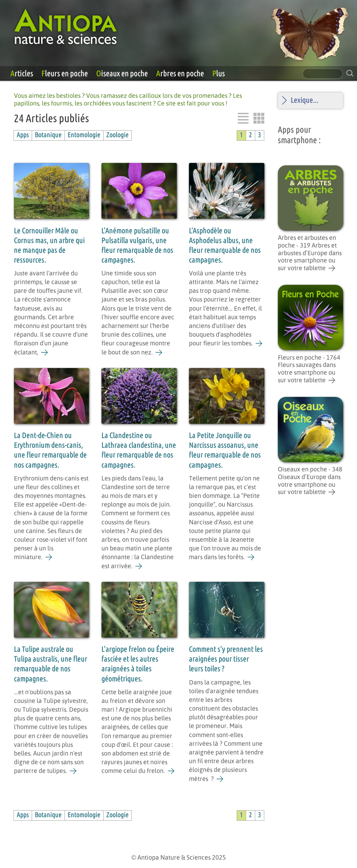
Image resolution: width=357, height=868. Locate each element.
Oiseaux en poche (122, 74)
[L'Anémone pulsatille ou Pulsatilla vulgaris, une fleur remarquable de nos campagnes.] (159, 353)
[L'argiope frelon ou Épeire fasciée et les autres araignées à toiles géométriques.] (171, 771)
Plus (219, 74)
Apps (23, 135)
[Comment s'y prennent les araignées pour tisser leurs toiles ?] (220, 779)
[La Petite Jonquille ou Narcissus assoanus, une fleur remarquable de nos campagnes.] (251, 557)
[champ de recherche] (323, 74)
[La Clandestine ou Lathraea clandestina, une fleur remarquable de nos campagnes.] (139, 566)
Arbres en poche (180, 74)
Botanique (48, 135)
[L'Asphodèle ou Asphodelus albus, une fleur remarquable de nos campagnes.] (259, 344)
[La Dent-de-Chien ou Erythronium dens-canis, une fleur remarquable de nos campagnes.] (49, 557)
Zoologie (117, 135)
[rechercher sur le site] (350, 73)
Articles (22, 74)
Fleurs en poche (65, 74)
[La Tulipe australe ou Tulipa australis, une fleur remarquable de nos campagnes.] (73, 771)
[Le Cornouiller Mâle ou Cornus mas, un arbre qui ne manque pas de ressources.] (45, 353)
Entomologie (84, 135)
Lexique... (305, 100)
